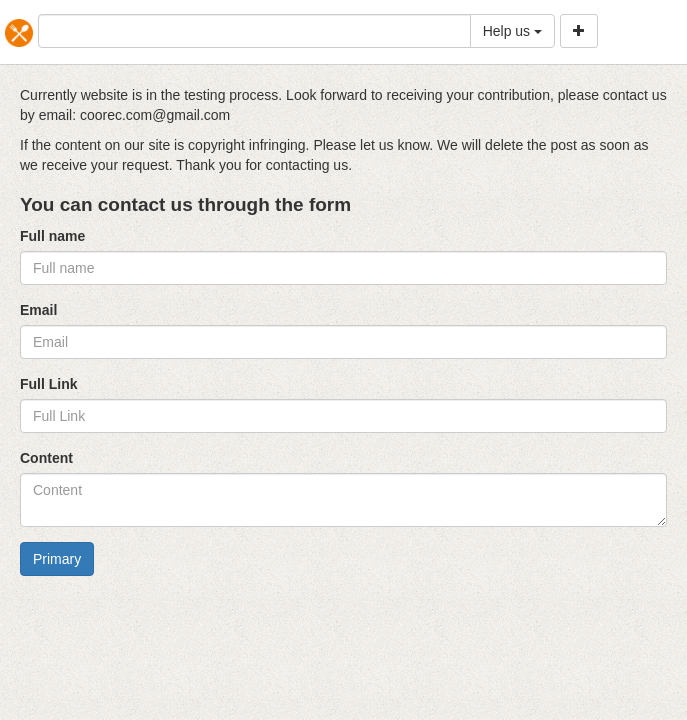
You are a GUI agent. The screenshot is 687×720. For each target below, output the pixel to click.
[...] (254, 31)
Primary (57, 559)
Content (46, 458)
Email (38, 310)
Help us (512, 31)
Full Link (49, 384)
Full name (52, 236)
